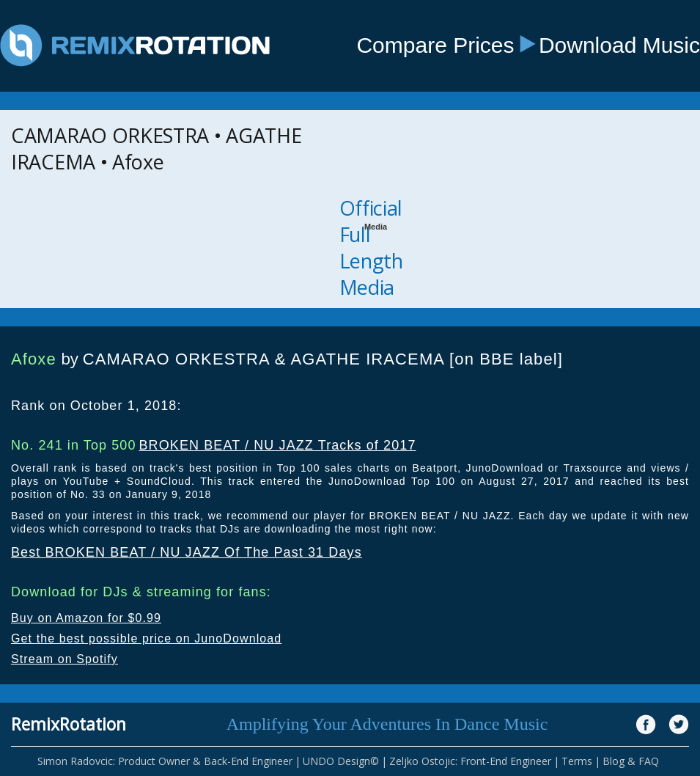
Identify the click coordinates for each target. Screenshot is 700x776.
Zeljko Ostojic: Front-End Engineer (470, 761)
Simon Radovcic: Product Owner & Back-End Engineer (165, 761)
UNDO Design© (341, 761)
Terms (577, 761)
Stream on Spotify (65, 659)
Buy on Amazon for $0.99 (86, 618)
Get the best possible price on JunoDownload (146, 638)
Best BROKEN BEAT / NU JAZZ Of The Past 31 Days (187, 552)
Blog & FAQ (631, 761)
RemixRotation (69, 724)
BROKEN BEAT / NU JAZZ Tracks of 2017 (277, 445)
